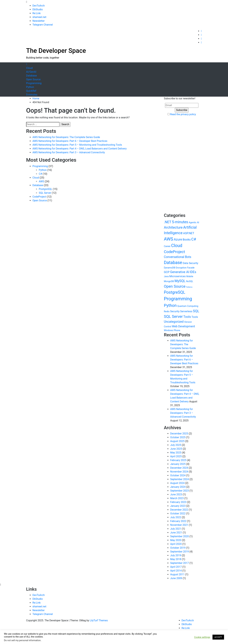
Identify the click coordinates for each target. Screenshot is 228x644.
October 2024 (178, 475)
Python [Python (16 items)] (170, 305)
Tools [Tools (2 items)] (195, 317)
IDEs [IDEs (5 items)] (193, 272)
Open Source (33, 79)
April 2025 (176, 456)
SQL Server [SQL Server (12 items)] (173, 316)
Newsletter (39, 21)
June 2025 (176, 449)
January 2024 (178, 487)
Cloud (29, 68)
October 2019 (178, 548)
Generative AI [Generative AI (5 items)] (180, 272)
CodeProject (39, 197)
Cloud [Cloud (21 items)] (177, 246)
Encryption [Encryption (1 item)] (181, 268)
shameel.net (39, 17)
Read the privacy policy (183, 114)
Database (32, 76)
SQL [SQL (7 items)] (196, 311)
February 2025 (178, 460)
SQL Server (45, 193)
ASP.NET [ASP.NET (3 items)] (189, 233)
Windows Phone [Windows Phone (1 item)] (172, 330)
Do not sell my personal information (22, 640)
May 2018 (176, 559)
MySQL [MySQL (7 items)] (180, 281)
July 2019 (176, 555)
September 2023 (180, 491)
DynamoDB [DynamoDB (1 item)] (169, 268)
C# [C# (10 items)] (194, 239)
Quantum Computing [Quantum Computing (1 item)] (188, 306)
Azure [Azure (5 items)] (178, 239)
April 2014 (176, 571)
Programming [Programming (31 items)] (178, 299)
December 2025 (179, 434)
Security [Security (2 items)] (175, 311)
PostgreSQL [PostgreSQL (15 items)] (175, 292)
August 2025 (177, 441)
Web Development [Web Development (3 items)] (184, 326)
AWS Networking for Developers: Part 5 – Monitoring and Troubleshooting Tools (77, 145)
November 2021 (179, 525)
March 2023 (177, 498)
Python (30, 87)
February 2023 (178, 502)
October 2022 (178, 514)
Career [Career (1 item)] (167, 246)
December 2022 (179, 510)
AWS (41, 181)
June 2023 (176, 494)
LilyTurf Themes (99, 620)
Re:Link (37, 13)
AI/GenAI (31, 72)
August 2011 (177, 574)
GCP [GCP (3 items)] (167, 272)
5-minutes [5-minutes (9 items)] (180, 222)
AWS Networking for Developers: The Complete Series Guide (66, 137)
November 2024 (179, 472)
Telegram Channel (43, 25)
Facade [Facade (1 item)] (191, 268)
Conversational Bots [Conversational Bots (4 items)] (178, 257)
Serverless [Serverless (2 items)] (186, 311)
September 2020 (180, 536)
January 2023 (178, 506)
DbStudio (38, 9)
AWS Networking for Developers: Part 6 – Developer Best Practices (70, 141)
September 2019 (180, 552)
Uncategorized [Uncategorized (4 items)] (174, 322)
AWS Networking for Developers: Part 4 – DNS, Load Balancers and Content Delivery (80, 149)
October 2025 (178, 437)
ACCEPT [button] (218, 637)
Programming (34, 83)
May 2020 (176, 540)
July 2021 (176, 529)
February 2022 (178, 521)
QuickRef (31, 91)
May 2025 (176, 453)
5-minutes (32, 95)
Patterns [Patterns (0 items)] (189, 287)
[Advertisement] (144, 54)
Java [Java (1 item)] (166, 276)
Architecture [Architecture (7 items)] (173, 227)
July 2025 (176, 445)
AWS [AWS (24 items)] (169, 239)
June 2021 (176, 533)
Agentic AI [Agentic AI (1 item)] (194, 223)
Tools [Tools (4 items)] (187, 317)
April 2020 (176, 544)
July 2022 (176, 517)
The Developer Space (56, 51)
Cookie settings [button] (202, 637)
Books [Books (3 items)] (187, 239)
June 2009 (176, 578)
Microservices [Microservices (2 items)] (177, 276)
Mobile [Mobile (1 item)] (190, 276)
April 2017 (176, 567)
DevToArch (39, 6)
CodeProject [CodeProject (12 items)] (174, 252)
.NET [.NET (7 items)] (168, 222)
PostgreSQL (45, 189)
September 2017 (180, 563)
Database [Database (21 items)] (173, 263)
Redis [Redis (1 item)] (167, 312)
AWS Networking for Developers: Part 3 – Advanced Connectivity (69, 152)
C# (40, 174)
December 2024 (179, 468)
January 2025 (178, 464)
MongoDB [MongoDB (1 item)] (169, 281)
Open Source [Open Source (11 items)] (175, 286)
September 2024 (180, 479)
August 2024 (177, 483)
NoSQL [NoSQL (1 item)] (190, 281)
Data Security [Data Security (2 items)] (190, 263)
